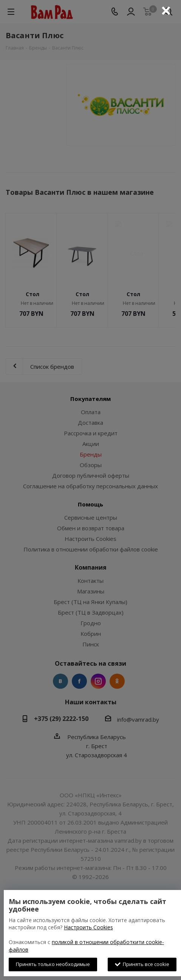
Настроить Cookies (88, 927)
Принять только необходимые (53, 964)
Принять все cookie (142, 964)
